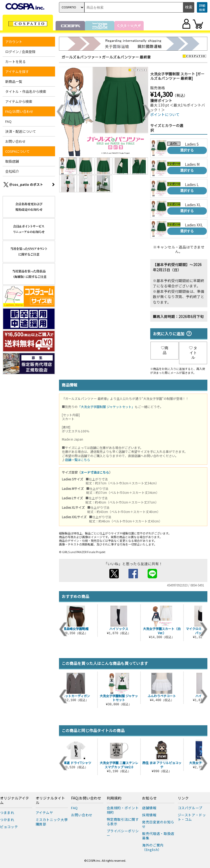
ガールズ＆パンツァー (80, 57)
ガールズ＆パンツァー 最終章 (126, 57)
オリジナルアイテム (15, 801)
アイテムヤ (44, 813)
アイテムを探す (17, 72)
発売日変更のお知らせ (158, 824)
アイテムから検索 (19, 101)
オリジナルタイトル (50, 801)
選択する (187, 150)
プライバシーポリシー (123, 833)
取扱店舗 (12, 161)
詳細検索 (202, 7)
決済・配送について (21, 131)
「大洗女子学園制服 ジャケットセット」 (106, 407)
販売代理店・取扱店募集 (158, 836)
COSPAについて (17, 151)
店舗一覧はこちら (78, 460)
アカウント (14, 42)
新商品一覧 (14, 81)
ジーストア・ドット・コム (192, 817)
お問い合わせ (15, 141)
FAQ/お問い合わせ (19, 111)
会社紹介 (12, 171)
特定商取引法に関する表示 (123, 822)
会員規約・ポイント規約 (123, 810)
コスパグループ (190, 808)
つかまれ (7, 820)
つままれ (7, 813)
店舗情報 (149, 808)
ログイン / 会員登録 (20, 52)
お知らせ (149, 798)
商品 (165, 350)
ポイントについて (165, 114)
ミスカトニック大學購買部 (52, 822)
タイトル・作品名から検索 (26, 91)
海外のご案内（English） (153, 847)
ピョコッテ (9, 827)
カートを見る (15, 62)
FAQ (8, 121)
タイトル (193, 353)
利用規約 (114, 798)
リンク (183, 798)
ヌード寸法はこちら (95, 472)
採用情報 (149, 815)
